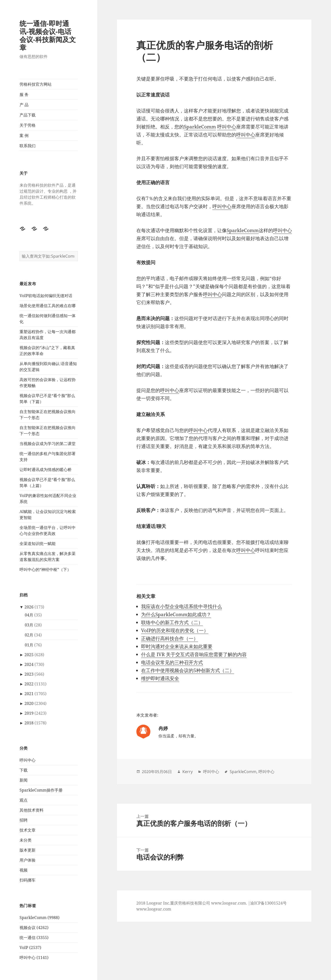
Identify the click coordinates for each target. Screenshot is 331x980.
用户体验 (28, 860)
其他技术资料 (32, 810)
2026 (29, 607)
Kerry (188, 772)
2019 (29, 713)
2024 (29, 664)
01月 (29, 645)
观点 (24, 800)
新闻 (24, 780)
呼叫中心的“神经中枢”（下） (45, 569)
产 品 (24, 105)
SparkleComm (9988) (40, 918)
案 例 (24, 135)
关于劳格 (28, 125)
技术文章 (28, 830)
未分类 (26, 840)
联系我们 (28, 146)
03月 (29, 625)
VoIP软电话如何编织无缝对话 (46, 296)
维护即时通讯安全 (160, 678)
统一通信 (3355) (34, 938)
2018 (29, 723)
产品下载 (28, 115)
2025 (29, 655)
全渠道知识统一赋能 (38, 543)
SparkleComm (200, 127)
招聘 (24, 820)
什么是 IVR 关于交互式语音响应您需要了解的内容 (194, 654)
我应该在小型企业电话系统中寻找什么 (182, 606)
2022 (29, 684)
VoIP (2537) (30, 948)
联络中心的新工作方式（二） (172, 622)
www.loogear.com (154, 909)
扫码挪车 (28, 880)
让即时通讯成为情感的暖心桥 (46, 470)
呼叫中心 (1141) (34, 958)
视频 (24, 870)
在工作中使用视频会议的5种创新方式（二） (188, 670)
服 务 (24, 94)
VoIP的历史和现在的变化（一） (175, 630)
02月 (29, 635)
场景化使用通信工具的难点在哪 (48, 306)
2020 (29, 703)
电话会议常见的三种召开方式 (172, 662)
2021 (29, 694)
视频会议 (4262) (34, 928)
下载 (24, 770)
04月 (29, 615)
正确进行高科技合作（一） (170, 638)
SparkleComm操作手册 (41, 790)
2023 (29, 674)
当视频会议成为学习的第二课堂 (48, 444)
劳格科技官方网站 (36, 84)
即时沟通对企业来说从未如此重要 (177, 646)
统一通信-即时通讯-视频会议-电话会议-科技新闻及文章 (48, 35)
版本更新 (28, 850)
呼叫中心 (28, 760)
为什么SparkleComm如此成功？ (176, 614)
